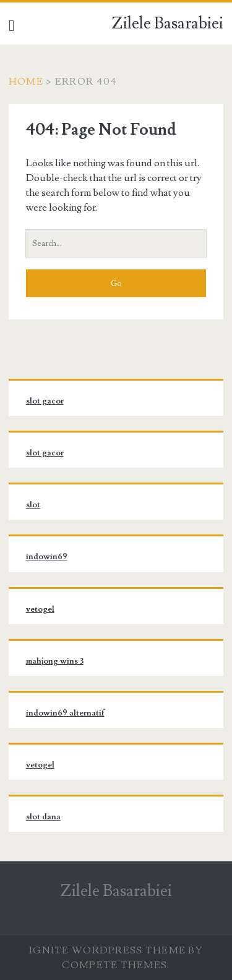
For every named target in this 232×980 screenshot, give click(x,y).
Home (26, 82)
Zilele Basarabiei (167, 23)
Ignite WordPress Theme (107, 950)
